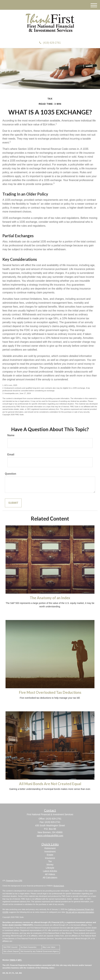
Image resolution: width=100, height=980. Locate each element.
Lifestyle (50, 868)
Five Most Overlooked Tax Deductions (50, 692)
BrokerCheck (59, 886)
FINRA (13, 960)
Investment (50, 852)
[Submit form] (13, 503)
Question (10, 474)
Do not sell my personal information (80, 912)
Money (50, 865)
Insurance (50, 858)
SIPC (20, 960)
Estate (50, 855)
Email (11, 455)
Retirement (50, 848)
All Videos (50, 874)
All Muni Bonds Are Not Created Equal (50, 784)
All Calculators (50, 878)
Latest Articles (50, 871)
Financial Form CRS (14, 881)
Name (11, 435)
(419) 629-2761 (50, 43)
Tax (50, 861)
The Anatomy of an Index (50, 598)
